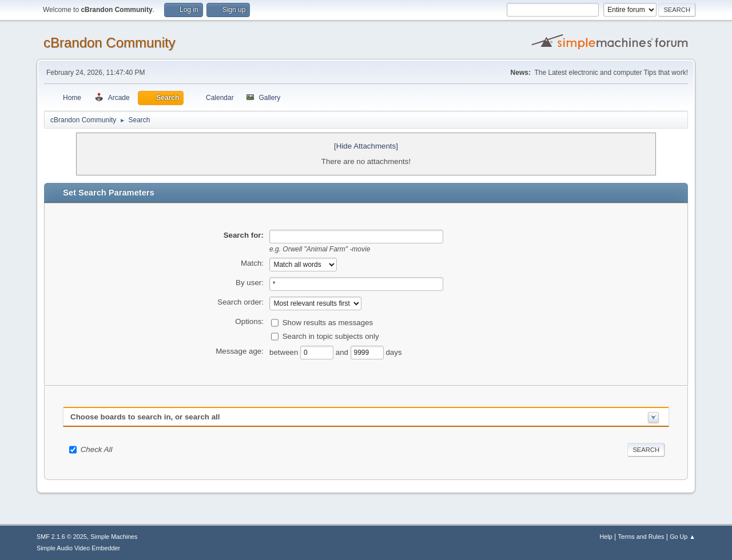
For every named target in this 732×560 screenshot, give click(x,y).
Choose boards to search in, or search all (145, 417)
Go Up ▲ (683, 537)
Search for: (244, 235)
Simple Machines (114, 537)
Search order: (240, 302)
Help (606, 537)
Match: (252, 263)
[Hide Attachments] (366, 146)
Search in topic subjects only (331, 336)
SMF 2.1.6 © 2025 (62, 537)
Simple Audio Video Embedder (78, 548)
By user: (250, 283)
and (343, 352)
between (285, 352)
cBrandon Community (110, 43)
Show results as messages (328, 323)
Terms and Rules (641, 537)
